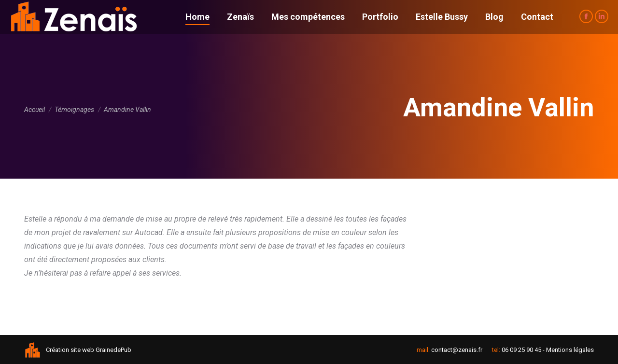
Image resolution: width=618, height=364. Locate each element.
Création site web (70, 350)
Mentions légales (570, 350)
